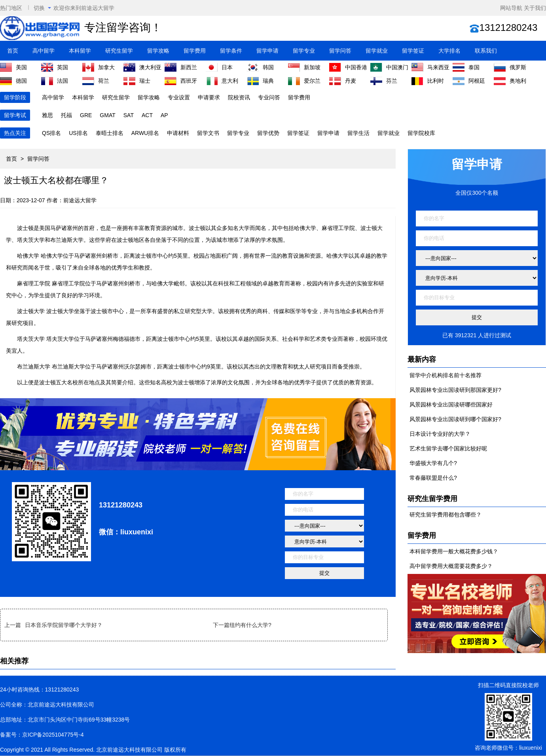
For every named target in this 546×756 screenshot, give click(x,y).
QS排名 (51, 133)
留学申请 (267, 51)
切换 (42, 8)
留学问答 (340, 51)
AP (164, 115)
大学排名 (449, 51)
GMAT (107, 115)
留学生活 (358, 133)
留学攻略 (158, 51)
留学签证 (413, 51)
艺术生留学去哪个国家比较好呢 (448, 448)
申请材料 (178, 133)
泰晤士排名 (110, 133)
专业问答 (269, 97)
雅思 (47, 115)
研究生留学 (119, 51)
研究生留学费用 (432, 499)
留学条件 (231, 51)
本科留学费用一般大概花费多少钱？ (454, 551)
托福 (66, 115)
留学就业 (377, 51)
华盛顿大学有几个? (433, 463)
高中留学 (44, 51)
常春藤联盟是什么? (433, 478)
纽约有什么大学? (250, 625)
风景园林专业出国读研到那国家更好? (455, 390)
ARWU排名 (145, 133)
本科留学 (80, 51)
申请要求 (209, 97)
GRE (86, 115)
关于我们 (535, 8)
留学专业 (304, 51)
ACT (147, 115)
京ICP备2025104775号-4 (53, 735)
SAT (129, 115)
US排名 (78, 133)
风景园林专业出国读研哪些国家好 (451, 405)
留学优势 (268, 133)
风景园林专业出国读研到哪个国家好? (455, 419)
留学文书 (208, 133)
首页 (13, 51)
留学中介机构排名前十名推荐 (446, 375)
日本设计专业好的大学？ (440, 434)
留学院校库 (421, 133)
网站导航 (511, 8)
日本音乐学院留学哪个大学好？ (64, 625)
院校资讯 (239, 97)
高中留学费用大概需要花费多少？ (451, 566)
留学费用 (195, 51)
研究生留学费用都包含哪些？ (446, 515)
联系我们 (486, 51)
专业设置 (179, 97)
